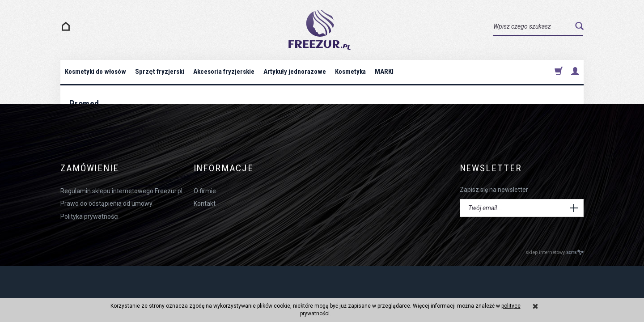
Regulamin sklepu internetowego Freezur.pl (121, 191)
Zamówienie (90, 168)
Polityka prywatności (89, 216)
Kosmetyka (350, 72)
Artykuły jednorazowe (295, 72)
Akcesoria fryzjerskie (224, 72)
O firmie (205, 191)
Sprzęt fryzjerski (159, 72)
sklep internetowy (555, 252)
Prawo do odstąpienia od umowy (106, 203)
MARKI (384, 72)
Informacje (224, 168)
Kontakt (205, 203)
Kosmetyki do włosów (95, 72)
